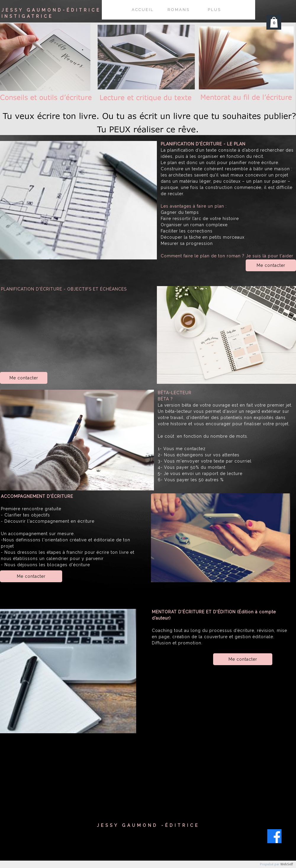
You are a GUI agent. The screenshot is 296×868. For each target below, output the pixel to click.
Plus (214, 10)
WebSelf (287, 864)
